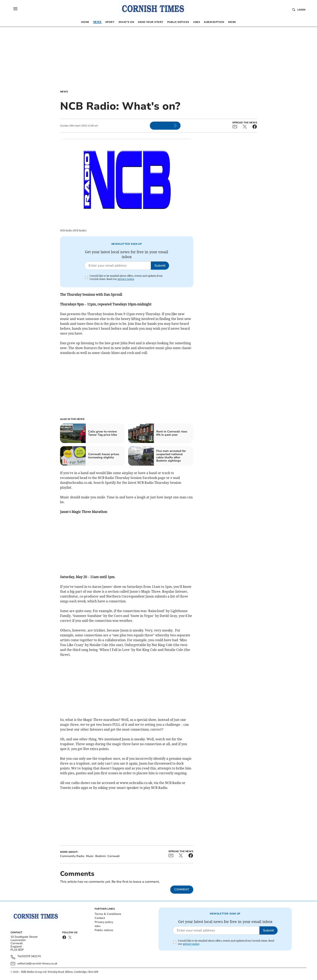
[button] (15, 9)
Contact (100, 918)
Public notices (104, 930)
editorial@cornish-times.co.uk (37, 964)
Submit (160, 266)
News (64, 92)
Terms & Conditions (108, 914)
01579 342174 (31, 956)
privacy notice (126, 279)
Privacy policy (104, 922)
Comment (182, 889)
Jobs (98, 926)
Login (301, 10)
